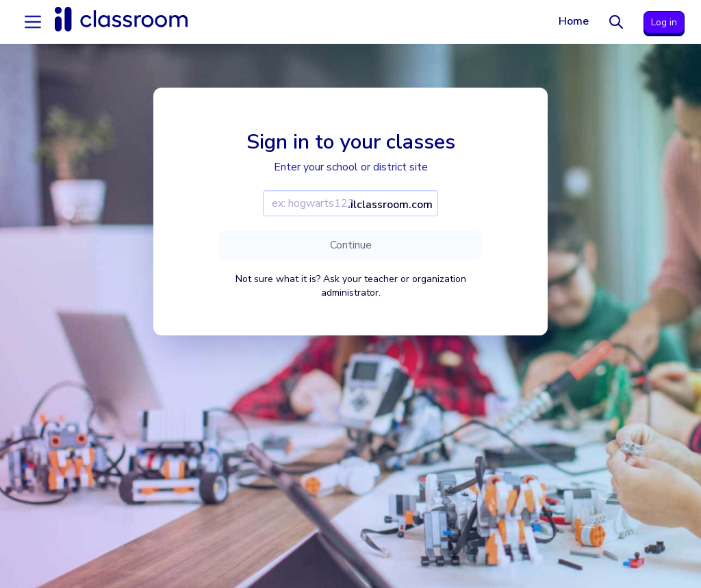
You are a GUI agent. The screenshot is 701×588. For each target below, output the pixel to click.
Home (574, 21)
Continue (351, 245)
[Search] (616, 22)
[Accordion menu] (33, 22)
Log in (664, 22)
